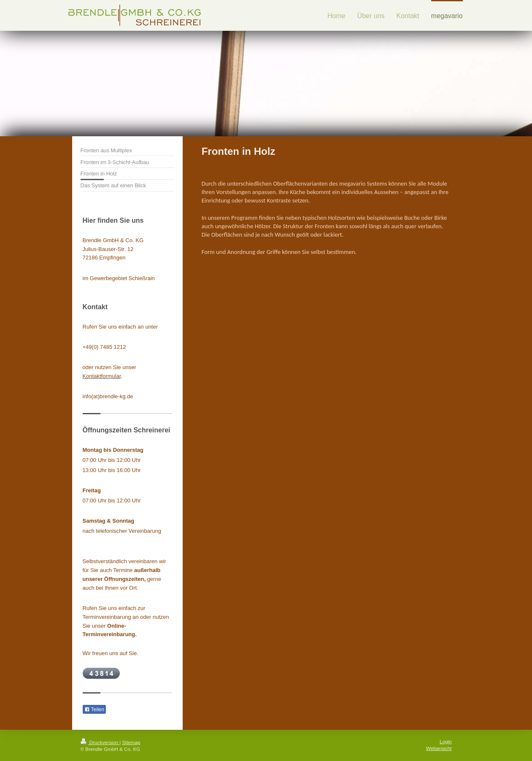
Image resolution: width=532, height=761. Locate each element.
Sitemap (131, 742)
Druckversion (100, 742)
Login (446, 741)
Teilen (94, 710)
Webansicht (439, 748)
